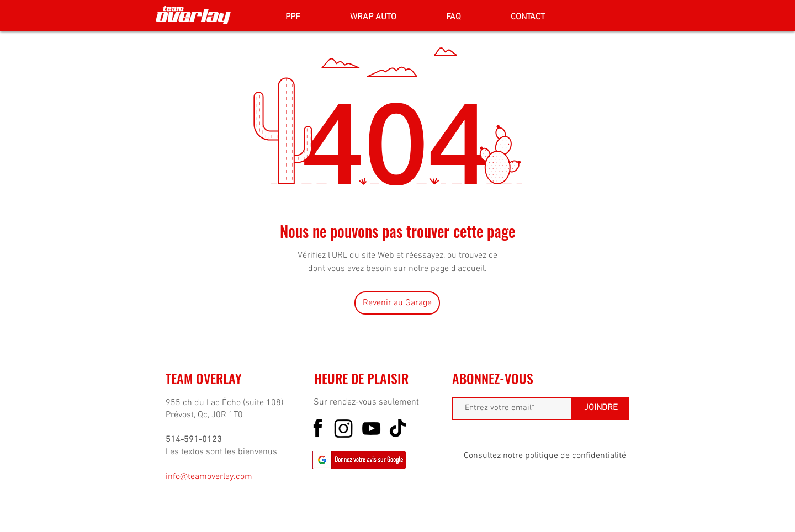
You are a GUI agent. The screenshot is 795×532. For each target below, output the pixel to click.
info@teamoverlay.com (209, 477)
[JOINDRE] (601, 408)
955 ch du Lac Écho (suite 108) (224, 403)
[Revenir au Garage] (397, 303)
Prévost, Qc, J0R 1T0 (204, 415)
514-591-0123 (194, 440)
